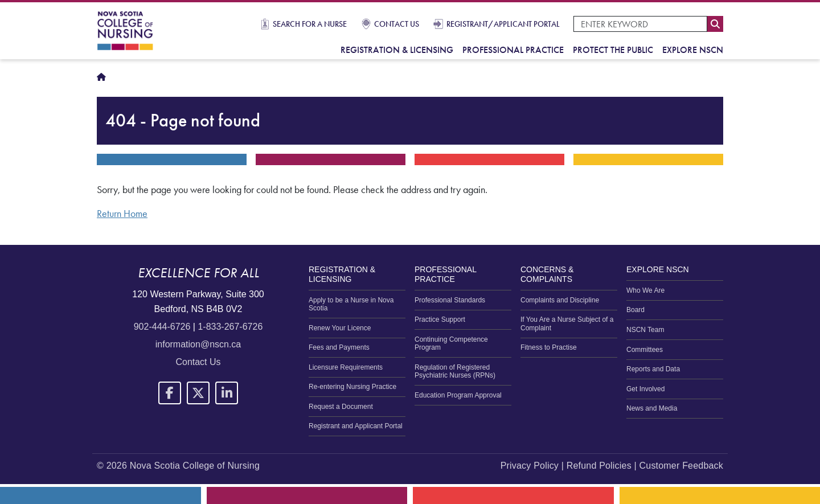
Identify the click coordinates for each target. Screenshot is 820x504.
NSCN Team (645, 330)
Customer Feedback (681, 466)
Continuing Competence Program (451, 343)
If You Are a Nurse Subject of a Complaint (567, 323)
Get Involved (645, 389)
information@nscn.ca (198, 344)
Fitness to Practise (549, 347)
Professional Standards (450, 300)
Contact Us (397, 24)
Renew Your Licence (340, 328)
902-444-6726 (162, 327)
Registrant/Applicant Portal (503, 24)
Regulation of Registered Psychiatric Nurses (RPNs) (455, 371)
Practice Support (440, 319)
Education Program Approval (458, 395)
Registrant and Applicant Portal (356, 426)
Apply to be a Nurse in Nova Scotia (351, 304)
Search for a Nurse (310, 24)
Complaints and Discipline (560, 300)
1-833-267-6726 (230, 327)
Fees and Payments (339, 347)
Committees (645, 350)
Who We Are (645, 290)
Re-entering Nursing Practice (352, 387)
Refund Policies (599, 466)
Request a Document (341, 407)
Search (715, 24)
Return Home (122, 214)
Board (635, 310)
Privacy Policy (530, 466)
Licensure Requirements (346, 367)
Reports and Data (653, 369)
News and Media (652, 408)
